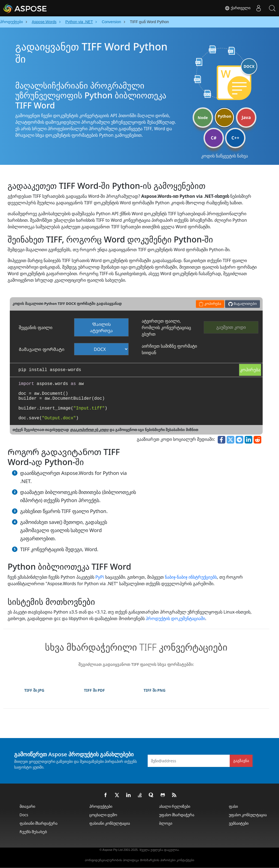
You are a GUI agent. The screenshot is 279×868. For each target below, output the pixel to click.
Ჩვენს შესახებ (33, 832)
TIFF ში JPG (34, 690)
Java (246, 117)
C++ (236, 138)
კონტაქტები (185, 860)
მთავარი (27, 806)
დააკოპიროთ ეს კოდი (89, 430)
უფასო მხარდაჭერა (177, 815)
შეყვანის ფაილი (35, 327)
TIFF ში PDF (94, 690)
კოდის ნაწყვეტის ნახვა (225, 156)
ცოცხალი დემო (103, 815)
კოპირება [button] (210, 304)
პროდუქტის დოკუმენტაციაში (175, 618)
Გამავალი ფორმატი (41, 349)
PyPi (100, 577)
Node (203, 118)
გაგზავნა (241, 761)
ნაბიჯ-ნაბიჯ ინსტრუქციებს (191, 577)
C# (214, 138)
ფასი (233, 806)
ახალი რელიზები (175, 806)
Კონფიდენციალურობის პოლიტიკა (112, 860)
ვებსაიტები (239, 823)
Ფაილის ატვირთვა (101, 327)
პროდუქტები (101, 806)
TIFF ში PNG (154, 690)
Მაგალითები (242, 304)
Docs (24, 815)
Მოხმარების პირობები (158, 860)
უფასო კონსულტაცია (248, 815)
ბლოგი (166, 823)
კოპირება (250, 370)
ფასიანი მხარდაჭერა (39, 823)
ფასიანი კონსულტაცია (110, 823)
